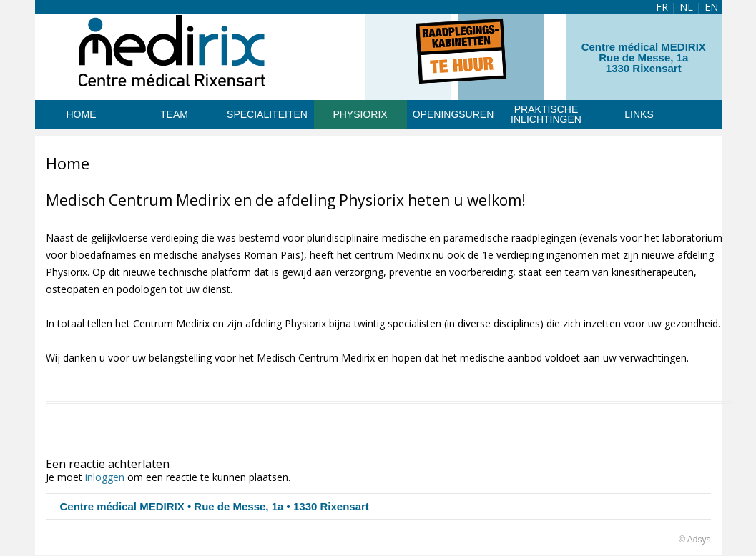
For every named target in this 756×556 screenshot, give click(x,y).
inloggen (105, 477)
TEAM (174, 114)
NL (686, 7)
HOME (82, 114)
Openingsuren (453, 114)
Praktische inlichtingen (546, 114)
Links (639, 114)
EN (711, 7)
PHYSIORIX (360, 114)
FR (662, 7)
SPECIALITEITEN (267, 114)
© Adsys (694, 540)
